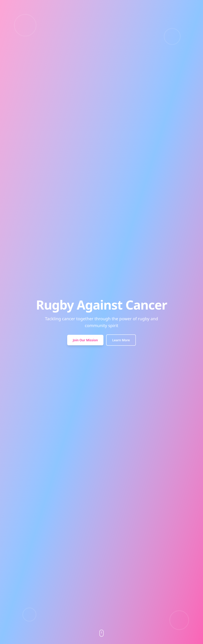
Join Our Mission (85, 340)
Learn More (121, 340)
